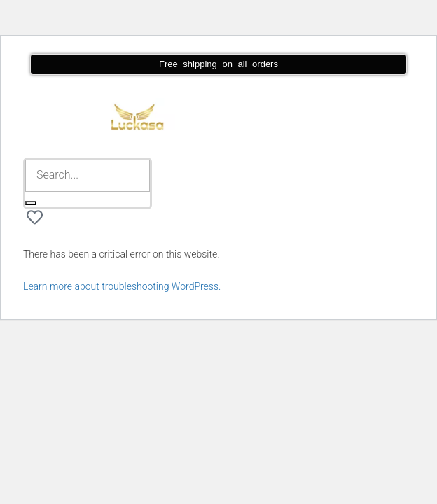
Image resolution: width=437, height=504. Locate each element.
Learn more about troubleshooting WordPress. (122, 286)
